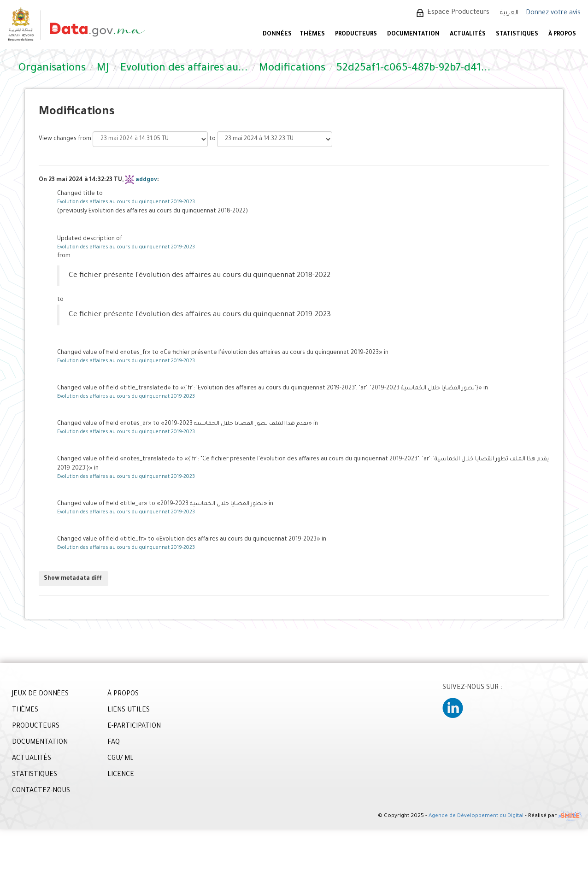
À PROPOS (562, 35)
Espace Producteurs (458, 13)
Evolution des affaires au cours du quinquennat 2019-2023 (126, 202)
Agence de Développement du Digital (476, 816)
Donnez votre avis (553, 13)
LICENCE (121, 775)
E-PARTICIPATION (134, 727)
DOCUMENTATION (413, 35)
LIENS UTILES (129, 711)
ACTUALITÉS (468, 35)
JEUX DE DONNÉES (40, 694)
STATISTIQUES (517, 35)
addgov (146, 180)
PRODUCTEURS (356, 35)
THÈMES (25, 711)
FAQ (114, 743)
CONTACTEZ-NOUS (41, 791)
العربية (509, 13)
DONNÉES (277, 35)
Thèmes (312, 35)
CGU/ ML (121, 759)
